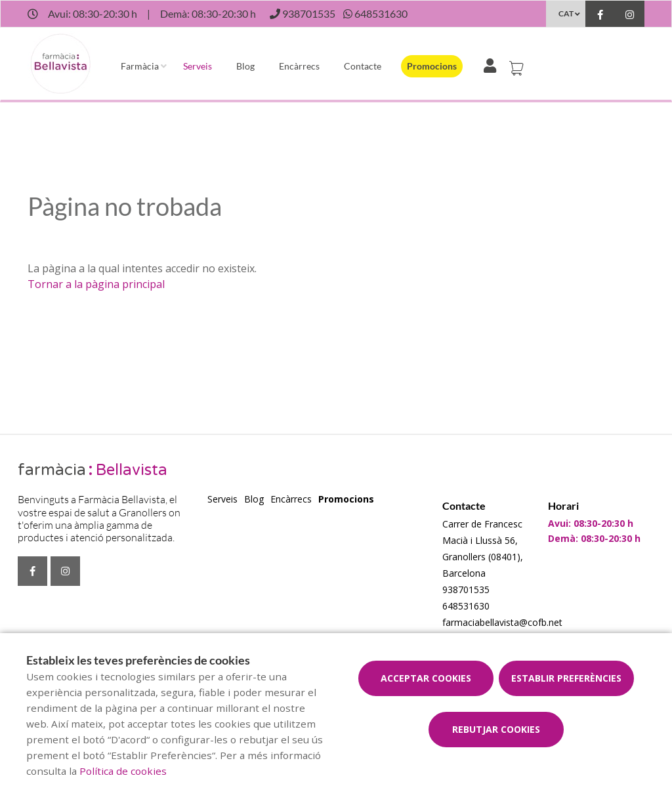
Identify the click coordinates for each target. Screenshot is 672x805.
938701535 (466, 589)
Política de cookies (123, 771)
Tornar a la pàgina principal (96, 284)
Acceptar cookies (426, 678)
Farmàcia (140, 66)
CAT (566, 13)
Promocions (432, 66)
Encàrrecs (299, 66)
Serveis (198, 66)
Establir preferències (566, 678)
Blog (245, 66)
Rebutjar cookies (496, 729)
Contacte (363, 66)
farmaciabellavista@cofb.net (502, 622)
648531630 (466, 606)
